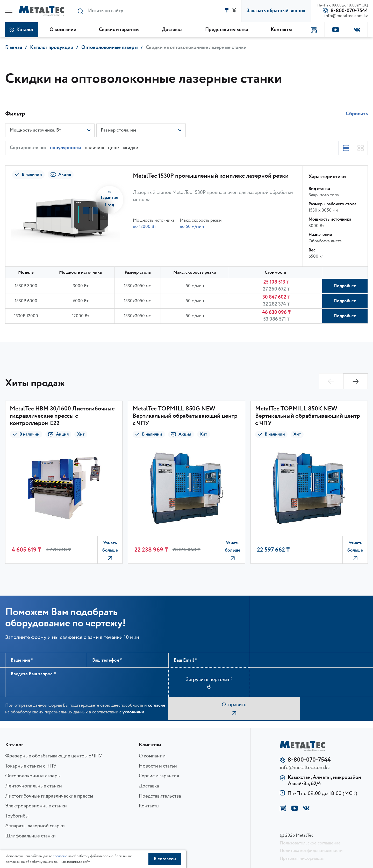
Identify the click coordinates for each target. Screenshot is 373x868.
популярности (66, 147)
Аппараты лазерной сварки (35, 826)
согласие (157, 707)
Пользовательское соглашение (310, 843)
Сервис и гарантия (159, 776)
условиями (133, 713)
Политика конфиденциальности (311, 851)
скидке (130, 147)
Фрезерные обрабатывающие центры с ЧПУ (54, 756)
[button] (356, 380)
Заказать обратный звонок (276, 11)
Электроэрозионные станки (36, 806)
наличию (95, 147)
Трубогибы (17, 816)
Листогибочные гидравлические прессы (49, 796)
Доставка (149, 786)
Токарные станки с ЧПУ (31, 766)
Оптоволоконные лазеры (33, 776)
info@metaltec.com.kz (346, 16)
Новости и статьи (158, 766)
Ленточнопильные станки (34, 786)
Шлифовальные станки (30, 836)
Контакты (149, 806)
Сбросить (357, 112)
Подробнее (344, 285)
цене (113, 147)
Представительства (160, 796)
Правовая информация (302, 858)
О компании (152, 756)
